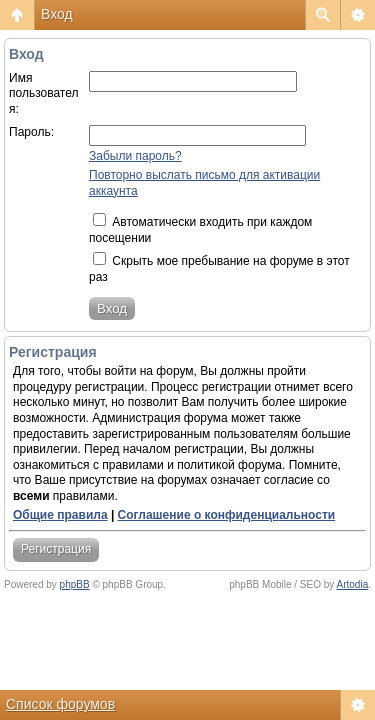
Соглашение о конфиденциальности (227, 515)
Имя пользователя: (44, 93)
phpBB (75, 584)
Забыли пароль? (135, 156)
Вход (57, 14)
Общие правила (60, 515)
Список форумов (60, 704)
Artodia (353, 584)
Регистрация (56, 549)
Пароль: (31, 132)
